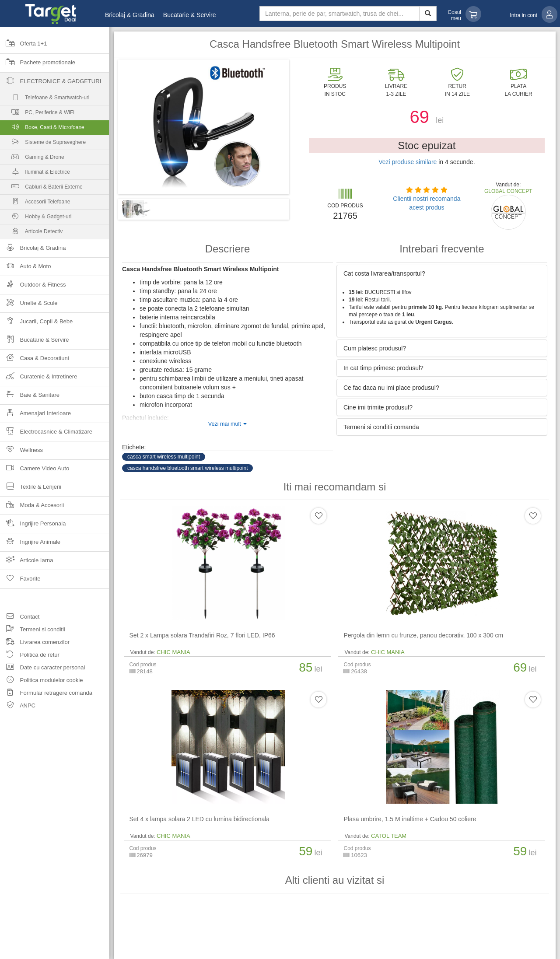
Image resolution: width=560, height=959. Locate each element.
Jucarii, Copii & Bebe (36, 324)
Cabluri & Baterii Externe (41, 189)
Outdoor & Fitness (33, 287)
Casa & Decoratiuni (35, 361)
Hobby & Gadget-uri (36, 219)
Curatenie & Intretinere (38, 379)
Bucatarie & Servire (190, 15)
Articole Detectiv (31, 233)
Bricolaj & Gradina (130, 15)
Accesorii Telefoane (35, 204)
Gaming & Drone (32, 159)
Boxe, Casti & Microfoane (55, 129)
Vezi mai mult (227, 424)
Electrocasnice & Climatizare (46, 434)
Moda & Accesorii (32, 508)
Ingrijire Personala (33, 526)
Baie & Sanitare (30, 397)
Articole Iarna (27, 563)
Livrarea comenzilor (35, 643)
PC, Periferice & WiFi (37, 114)
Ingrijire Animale (30, 544)
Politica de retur (30, 656)
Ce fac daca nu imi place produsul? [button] (391, 388)
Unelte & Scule (29, 306)
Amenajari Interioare (35, 416)
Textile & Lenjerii (31, 489)
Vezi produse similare (408, 162)
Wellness (21, 453)
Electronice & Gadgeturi (51, 84)
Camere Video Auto (35, 471)
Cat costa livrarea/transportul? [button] (384, 273)
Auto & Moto (25, 269)
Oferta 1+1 (23, 46)
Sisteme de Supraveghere (43, 144)
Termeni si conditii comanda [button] (381, 427)
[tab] (442, 273)
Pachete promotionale (38, 65)
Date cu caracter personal (42, 669)
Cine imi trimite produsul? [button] (378, 407)
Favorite (20, 581)
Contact (20, 618)
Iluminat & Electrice (35, 174)
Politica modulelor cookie (41, 681)
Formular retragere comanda (46, 694)
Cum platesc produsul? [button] (375, 348)
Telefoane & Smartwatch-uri (45, 100)
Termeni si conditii (33, 631)
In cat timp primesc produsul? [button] (383, 368)
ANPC (18, 707)
